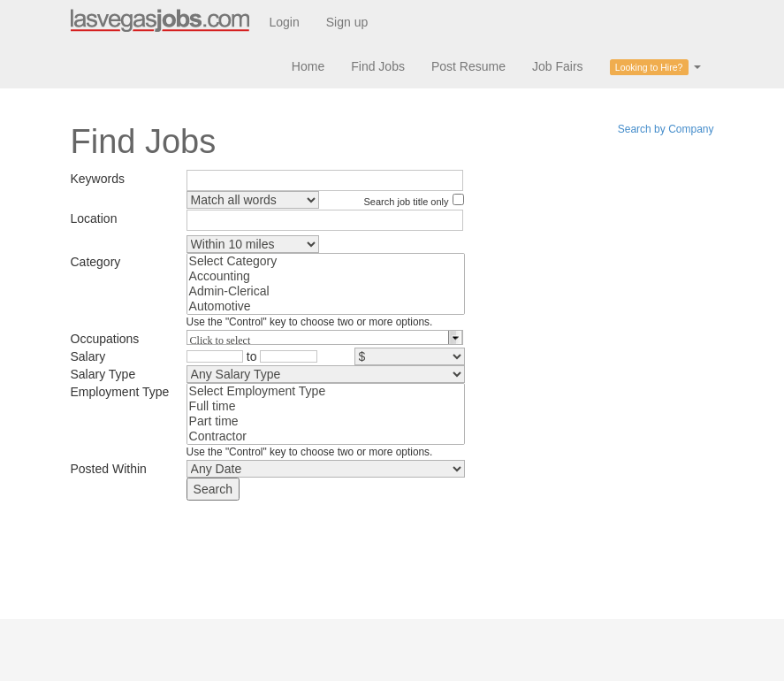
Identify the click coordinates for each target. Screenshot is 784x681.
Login (285, 22)
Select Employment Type (326, 391)
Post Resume (468, 66)
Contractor (326, 436)
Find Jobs (378, 66)
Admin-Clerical (326, 291)
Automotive (326, 306)
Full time (326, 406)
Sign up (347, 22)
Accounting (326, 276)
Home (308, 66)
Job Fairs (558, 66)
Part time (326, 421)
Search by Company (666, 129)
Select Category (326, 261)
